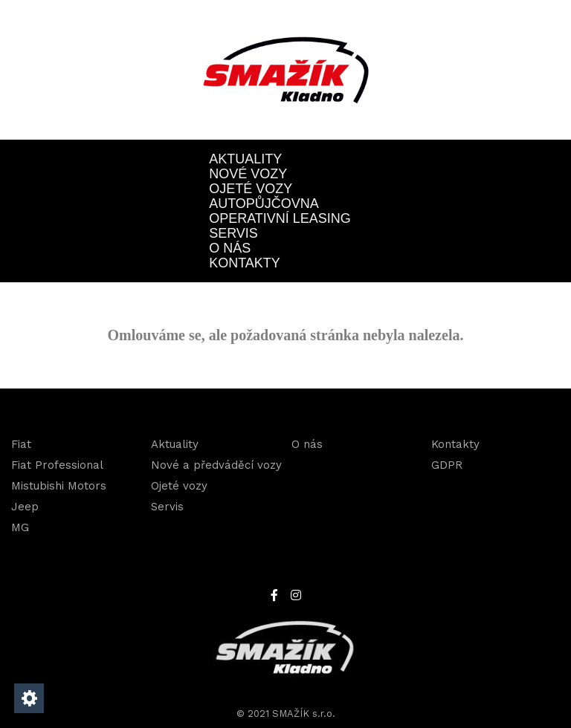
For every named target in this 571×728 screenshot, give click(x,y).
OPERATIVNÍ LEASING (280, 218)
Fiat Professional (57, 465)
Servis (233, 233)
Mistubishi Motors (59, 486)
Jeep (25, 507)
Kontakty (245, 263)
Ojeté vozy (251, 189)
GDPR (447, 465)
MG (20, 527)
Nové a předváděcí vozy (216, 465)
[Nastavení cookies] (29, 698)
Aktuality (245, 159)
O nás (230, 248)
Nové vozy (248, 174)
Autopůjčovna (264, 204)
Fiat (21, 444)
